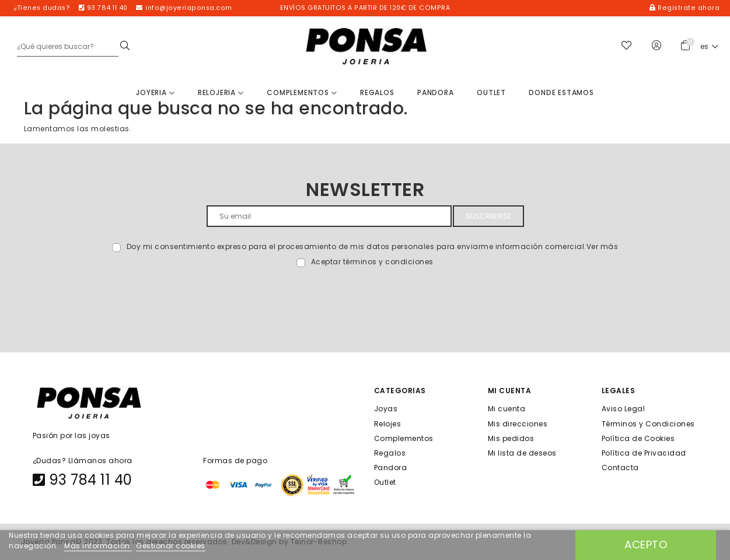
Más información (98, 546)
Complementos (302, 92)
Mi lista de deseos (522, 453)
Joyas (386, 409)
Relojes (388, 423)
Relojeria (221, 92)
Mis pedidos (511, 438)
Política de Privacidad (644, 453)
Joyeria (155, 92)
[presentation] (115, 295)
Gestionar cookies (171, 546)
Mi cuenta (507, 409)
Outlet (491, 92)
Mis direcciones (518, 423)
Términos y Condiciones (648, 423)
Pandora (436, 92)
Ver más (602, 246)
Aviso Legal (624, 409)
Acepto (646, 545)
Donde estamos (561, 92)
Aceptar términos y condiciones (372, 262)
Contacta (620, 468)
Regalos (377, 92)
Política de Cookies (638, 438)
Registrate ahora (684, 8)
